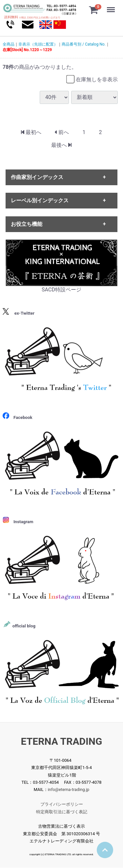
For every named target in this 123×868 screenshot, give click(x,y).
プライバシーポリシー (62, 805)
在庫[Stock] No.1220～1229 (27, 50)
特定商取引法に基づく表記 (62, 812)
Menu (112, 7)
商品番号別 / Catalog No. (84, 44)
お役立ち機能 (27, 224)
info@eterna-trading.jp (69, 790)
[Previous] (62, 133)
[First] (31, 133)
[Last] (61, 145)
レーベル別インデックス (40, 201)
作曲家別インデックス (37, 177)
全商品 (9, 44)
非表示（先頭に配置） (38, 44)
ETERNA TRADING (62, 742)
